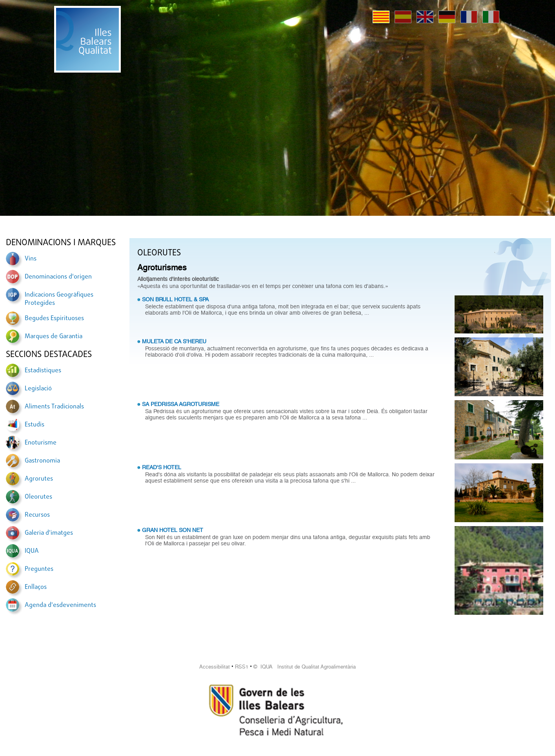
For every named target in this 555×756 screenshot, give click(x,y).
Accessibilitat (215, 667)
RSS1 (242, 667)
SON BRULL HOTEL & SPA (175, 299)
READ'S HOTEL (162, 467)
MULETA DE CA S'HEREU (174, 341)
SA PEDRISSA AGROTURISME (181, 404)
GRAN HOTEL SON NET (173, 530)
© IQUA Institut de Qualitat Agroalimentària (305, 667)
